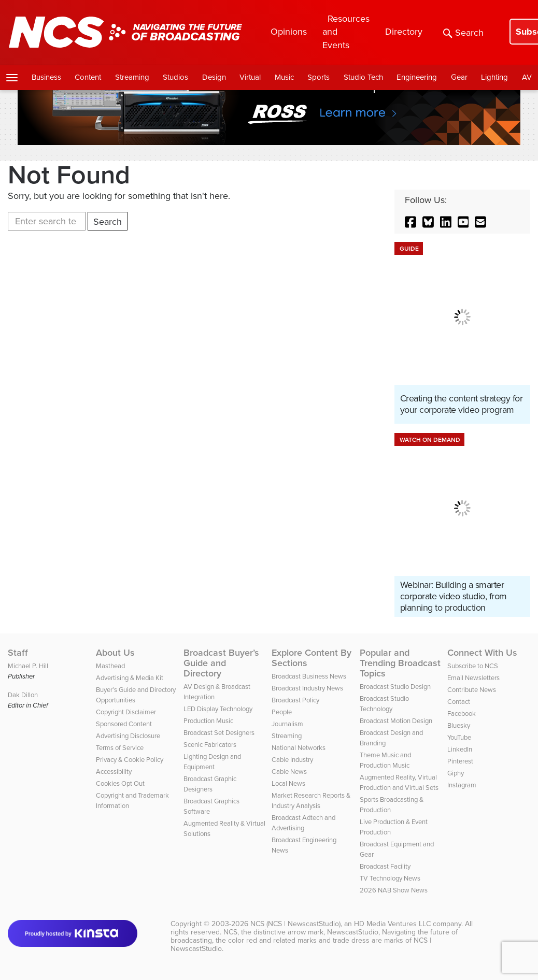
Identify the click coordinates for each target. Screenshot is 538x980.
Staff (18, 653)
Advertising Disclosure (128, 736)
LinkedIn (460, 749)
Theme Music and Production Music (385, 760)
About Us (115, 653)
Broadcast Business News (309, 676)
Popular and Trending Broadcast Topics (400, 663)
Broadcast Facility (385, 866)
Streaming (132, 77)
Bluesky (459, 725)
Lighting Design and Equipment (212, 762)
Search (463, 33)
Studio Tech (363, 77)
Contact (459, 702)
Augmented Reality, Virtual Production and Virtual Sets (399, 782)
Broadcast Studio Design (395, 687)
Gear (459, 77)
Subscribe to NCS (473, 666)
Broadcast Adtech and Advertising (303, 823)
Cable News (289, 772)
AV (527, 77)
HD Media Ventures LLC (392, 924)
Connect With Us (482, 653)
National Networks (299, 748)
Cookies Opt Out (120, 783)
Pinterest (460, 761)
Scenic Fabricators (210, 745)
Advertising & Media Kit (130, 678)
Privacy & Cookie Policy (130, 760)
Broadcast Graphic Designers (210, 784)
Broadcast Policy (295, 700)
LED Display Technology (218, 709)
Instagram (462, 785)
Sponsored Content (124, 724)
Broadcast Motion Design (396, 721)
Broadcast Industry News (307, 688)
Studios (175, 77)
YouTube (459, 737)
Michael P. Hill (28, 666)
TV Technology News (390, 878)
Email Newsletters (473, 678)
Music (284, 77)
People (282, 712)
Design (214, 77)
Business (46, 77)
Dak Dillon (23, 695)
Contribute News (472, 690)
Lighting (494, 77)
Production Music (208, 721)
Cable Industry (292, 760)
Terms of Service (120, 748)
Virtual (250, 77)
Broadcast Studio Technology (384, 704)
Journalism (287, 724)
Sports (318, 77)
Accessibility (114, 772)
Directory (404, 32)
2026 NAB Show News (394, 890)
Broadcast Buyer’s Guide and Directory (221, 663)
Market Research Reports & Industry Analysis (311, 801)
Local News (288, 783)
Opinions (289, 32)
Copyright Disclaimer (126, 712)
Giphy (456, 773)
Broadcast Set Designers (219, 733)
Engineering (417, 77)
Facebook (462, 714)
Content (88, 77)
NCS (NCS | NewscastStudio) (295, 924)
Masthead (110, 666)
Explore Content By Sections (312, 658)
